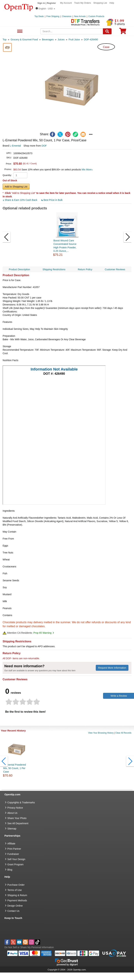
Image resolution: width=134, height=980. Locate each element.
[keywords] (72, 31)
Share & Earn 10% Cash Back (20, 200)
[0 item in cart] (123, 32)
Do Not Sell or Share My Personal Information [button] (29, 947)
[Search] (107, 31)
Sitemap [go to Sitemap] (12, 829)
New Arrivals (80, 16)
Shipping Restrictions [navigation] (54, 269)
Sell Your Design (16, 859)
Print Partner (14, 849)
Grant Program (16, 864)
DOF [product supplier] (44, 146)
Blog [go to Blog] (10, 870)
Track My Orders (83, 3)
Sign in (41, 3)
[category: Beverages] (48, 40)
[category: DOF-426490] (91, 40)
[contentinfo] (19, 7)
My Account (66, 3)
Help (112, 3)
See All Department (19, 31)
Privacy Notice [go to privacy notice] (15, 808)
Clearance (67, 16)
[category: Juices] (61, 40)
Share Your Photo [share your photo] (17, 818)
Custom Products (96, 16)
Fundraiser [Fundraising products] (13, 854)
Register (51, 3)
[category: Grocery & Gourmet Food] (24, 40)
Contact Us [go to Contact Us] (13, 911)
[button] (45, 9)
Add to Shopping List (16, 187)
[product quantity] (20, 175)
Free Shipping (53, 16)
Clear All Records (123, 733)
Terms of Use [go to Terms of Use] (15, 890)
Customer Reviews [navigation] (115, 269)
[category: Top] (5, 40)
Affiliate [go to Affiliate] (11, 844)
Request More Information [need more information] (112, 668)
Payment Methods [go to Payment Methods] (17, 900)
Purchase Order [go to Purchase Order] (16, 885)
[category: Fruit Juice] (74, 40)
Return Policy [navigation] (85, 269)
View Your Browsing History (101, 733)
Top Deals (39, 16)
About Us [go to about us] (13, 813)
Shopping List (100, 3)
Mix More (87, 170)
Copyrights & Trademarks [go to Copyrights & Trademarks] (21, 802)
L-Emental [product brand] (15, 146)
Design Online (15, 906)
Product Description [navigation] (19, 269)
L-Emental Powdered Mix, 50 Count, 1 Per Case (15, 768)
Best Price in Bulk (52, 200)
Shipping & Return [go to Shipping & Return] (17, 895)
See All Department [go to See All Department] (18, 823)
